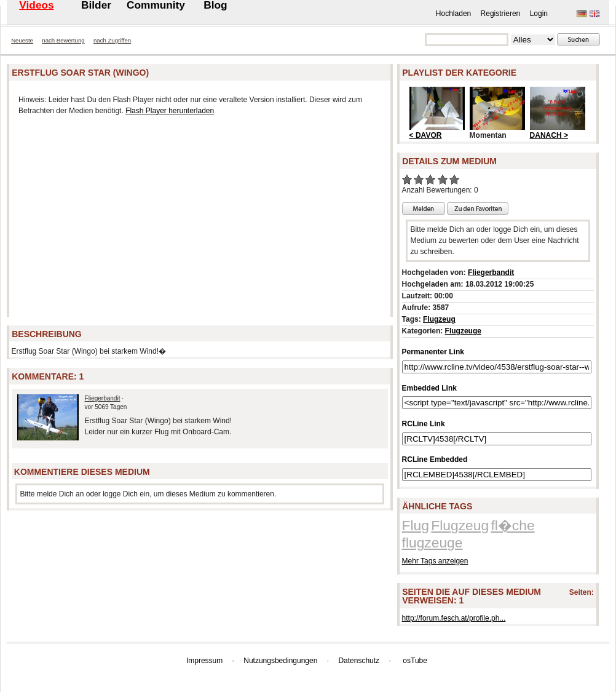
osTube (415, 661)
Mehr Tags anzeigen (435, 561)
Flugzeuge (463, 331)
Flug (416, 525)
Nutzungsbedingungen (280, 661)
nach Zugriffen (112, 40)
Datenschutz (359, 661)
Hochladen (453, 14)
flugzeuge (432, 543)
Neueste (22, 40)
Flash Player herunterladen (170, 111)
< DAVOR (426, 135)
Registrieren (501, 14)
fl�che (512, 525)
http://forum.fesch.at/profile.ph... (454, 618)
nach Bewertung (63, 40)
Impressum (204, 661)
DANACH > (549, 135)
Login (539, 14)
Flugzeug (439, 319)
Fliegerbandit (103, 398)
